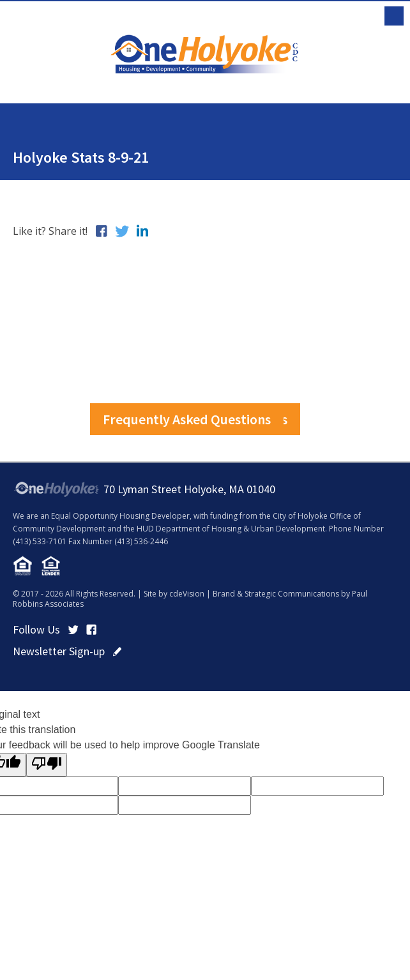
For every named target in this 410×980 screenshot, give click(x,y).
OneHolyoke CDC (205, 54)
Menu (394, 16)
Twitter (73, 630)
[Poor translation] (47, 765)
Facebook (91, 630)
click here (117, 651)
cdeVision (187, 594)
